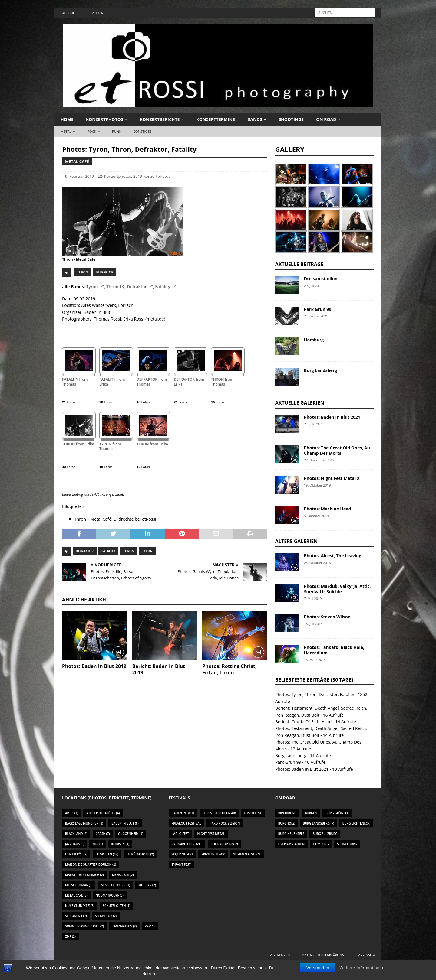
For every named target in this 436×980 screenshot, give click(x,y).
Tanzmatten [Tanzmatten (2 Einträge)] (124, 926)
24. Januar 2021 (316, 316)
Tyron (92, 287)
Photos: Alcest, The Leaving (333, 556)
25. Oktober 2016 (317, 563)
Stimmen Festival (247, 854)
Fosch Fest (253, 813)
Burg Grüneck (337, 813)
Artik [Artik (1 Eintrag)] (72, 813)
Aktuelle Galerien (300, 403)
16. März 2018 (315, 660)
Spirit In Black (213, 854)
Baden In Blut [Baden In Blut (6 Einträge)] (125, 823)
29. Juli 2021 (313, 286)
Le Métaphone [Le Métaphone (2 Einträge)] (140, 854)
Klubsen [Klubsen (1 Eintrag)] (120, 844)
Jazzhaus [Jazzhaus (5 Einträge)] (75, 844)
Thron (83, 272)
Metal (66, 131)
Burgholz (286, 823)
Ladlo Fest (180, 834)
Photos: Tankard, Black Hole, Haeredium (334, 650)
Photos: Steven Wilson (327, 617)
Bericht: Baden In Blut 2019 (159, 669)
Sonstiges (142, 131)
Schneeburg (347, 844)
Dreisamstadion (321, 279)
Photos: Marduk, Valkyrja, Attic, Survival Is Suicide (337, 589)
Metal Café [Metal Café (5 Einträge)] (76, 895)
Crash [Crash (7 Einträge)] (103, 834)
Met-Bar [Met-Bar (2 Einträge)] (147, 885)
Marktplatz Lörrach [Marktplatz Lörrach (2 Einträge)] (84, 875)
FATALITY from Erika (112, 382)
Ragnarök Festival (187, 844)
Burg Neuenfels (291, 834)
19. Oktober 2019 (317, 485)
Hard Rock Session (225, 823)
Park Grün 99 (318, 309)
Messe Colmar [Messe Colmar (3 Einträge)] (79, 885)
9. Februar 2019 (79, 176)
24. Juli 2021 (313, 424)
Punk (117, 131)
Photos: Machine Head (328, 509)
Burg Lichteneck (356, 823)
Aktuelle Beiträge (299, 264)
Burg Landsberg (320, 370)
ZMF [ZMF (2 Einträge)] (70, 936)
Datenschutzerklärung (323, 955)
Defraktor (104, 272)
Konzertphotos (105, 119)
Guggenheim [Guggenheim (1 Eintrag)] (131, 834)
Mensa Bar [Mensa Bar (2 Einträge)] (123, 875)
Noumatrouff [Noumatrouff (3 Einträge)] (110, 895)
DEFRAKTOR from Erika (189, 382)
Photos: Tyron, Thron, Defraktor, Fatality (315, 694)
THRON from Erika (78, 444)
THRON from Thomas (222, 382)
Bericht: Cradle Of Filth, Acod (304, 722)
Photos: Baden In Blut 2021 (332, 417)
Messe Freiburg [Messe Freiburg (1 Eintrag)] (116, 885)
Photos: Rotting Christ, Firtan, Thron (229, 669)
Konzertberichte (160, 119)
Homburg (314, 340)
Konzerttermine (215, 119)
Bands (255, 119)
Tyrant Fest (181, 864)
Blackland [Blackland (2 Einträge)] (76, 834)
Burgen (311, 813)
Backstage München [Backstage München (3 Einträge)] (84, 823)
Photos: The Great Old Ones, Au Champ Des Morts (337, 450)
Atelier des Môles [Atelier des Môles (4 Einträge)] (103, 813)
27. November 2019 (319, 460)
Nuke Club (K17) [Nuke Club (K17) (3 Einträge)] (80, 906)
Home (67, 119)
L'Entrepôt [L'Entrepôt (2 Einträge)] (76, 854)
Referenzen (280, 955)
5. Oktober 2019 (316, 516)
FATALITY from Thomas (75, 382)
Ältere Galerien (296, 541)
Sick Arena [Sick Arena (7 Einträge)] (76, 916)
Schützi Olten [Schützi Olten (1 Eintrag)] (116, 906)
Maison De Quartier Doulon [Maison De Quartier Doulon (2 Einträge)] (91, 864)
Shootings (291, 119)
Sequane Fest (182, 854)
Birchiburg (287, 813)
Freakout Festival (186, 823)
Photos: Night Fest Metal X (332, 478)
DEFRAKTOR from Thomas (152, 382)
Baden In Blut (183, 813)
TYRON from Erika (152, 444)
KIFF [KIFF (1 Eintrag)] (98, 844)
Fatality (163, 287)
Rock (92, 131)
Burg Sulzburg (325, 834)
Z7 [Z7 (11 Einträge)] (150, 926)
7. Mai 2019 (313, 599)
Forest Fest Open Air (219, 813)
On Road (326, 119)
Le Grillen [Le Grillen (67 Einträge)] (107, 854)
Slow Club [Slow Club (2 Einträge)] (106, 916)
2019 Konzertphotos (152, 176)
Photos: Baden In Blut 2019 (94, 666)
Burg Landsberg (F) (318, 823)
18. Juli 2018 (313, 624)
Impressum (366, 955)
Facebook (69, 13)
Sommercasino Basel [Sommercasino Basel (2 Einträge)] (84, 926)
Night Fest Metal (211, 834)
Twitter (97, 13)
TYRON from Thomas (110, 447)
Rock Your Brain (224, 844)
